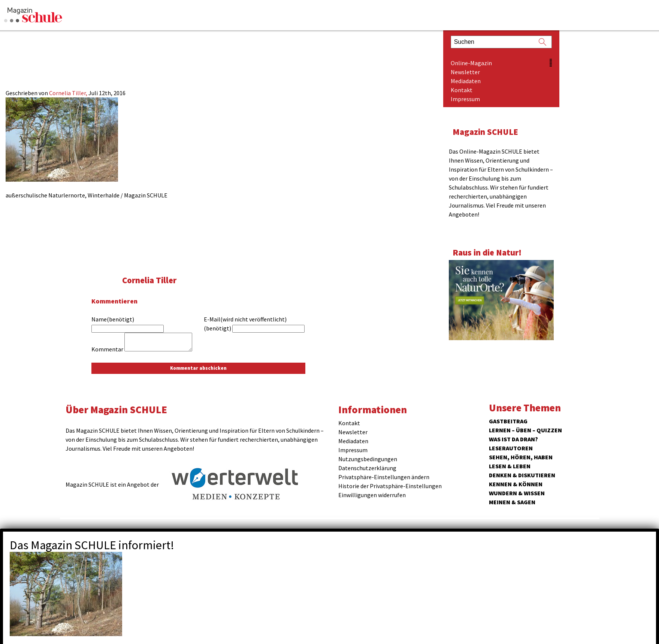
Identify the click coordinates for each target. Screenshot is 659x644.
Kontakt (462, 90)
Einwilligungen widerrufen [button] (372, 495)
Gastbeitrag (508, 421)
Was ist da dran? (513, 439)
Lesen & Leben (510, 466)
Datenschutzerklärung (367, 468)
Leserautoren (511, 448)
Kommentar (107, 349)
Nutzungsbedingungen (368, 459)
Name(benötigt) (113, 319)
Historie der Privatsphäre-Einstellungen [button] (390, 486)
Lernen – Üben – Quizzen (525, 430)
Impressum (465, 99)
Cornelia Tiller (149, 280)
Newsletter (465, 72)
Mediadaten (466, 81)
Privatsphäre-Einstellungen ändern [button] (384, 477)
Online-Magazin (471, 63)
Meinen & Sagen (512, 502)
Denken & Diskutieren (522, 475)
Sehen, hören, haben (521, 457)
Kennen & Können (516, 484)
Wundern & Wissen (517, 493)
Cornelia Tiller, (69, 93)
